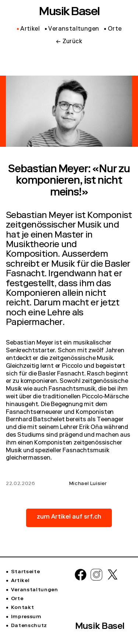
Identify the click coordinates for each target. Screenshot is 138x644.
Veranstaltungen (35, 590)
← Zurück (69, 42)
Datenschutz (29, 626)
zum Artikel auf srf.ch (69, 517)
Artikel (20, 581)
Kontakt (23, 608)
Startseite (26, 572)
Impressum (26, 617)
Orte (17, 599)
